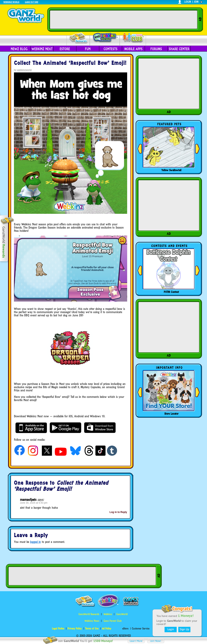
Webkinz (108, 614)
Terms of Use (92, 629)
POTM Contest (171, 292)
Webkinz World (11, 2)
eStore (65, 49)
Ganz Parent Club (112, 621)
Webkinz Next (42, 49)
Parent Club (133, 38)
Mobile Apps (133, 49)
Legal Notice (58, 629)
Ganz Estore (32, 2)
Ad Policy (107, 629)
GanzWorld (122, 614)
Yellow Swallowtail (171, 170)
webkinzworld (24, 70)
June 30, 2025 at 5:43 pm (34, 503)
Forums (156, 49)
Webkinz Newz (105, 38)
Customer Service (141, 629)
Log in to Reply (118, 512)
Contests (110, 49)
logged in (35, 542)
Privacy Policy (75, 629)
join (196, 2)
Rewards (79, 38)
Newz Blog (19, 49)
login (188, 2)
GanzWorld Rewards (89, 614)
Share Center (179, 49)
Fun (88, 49)
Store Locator (171, 414)
